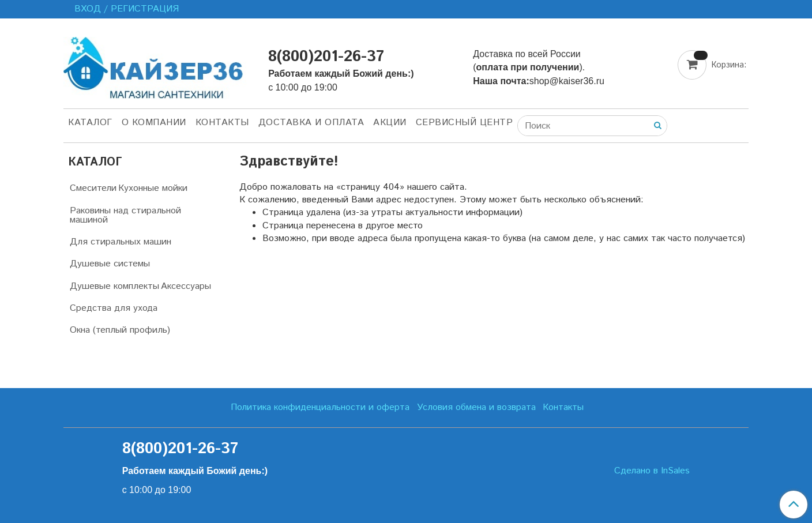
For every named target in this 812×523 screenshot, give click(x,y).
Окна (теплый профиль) (120, 330)
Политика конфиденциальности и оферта (320, 407)
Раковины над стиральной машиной (125, 215)
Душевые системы (110, 264)
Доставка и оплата (311, 123)
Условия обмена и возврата (476, 407)
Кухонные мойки (153, 188)
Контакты (222, 123)
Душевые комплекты (114, 286)
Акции (390, 123)
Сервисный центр (465, 123)
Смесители (93, 188)
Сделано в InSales (652, 471)
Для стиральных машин (121, 242)
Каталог (90, 123)
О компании (154, 123)
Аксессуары (186, 286)
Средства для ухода (114, 308)
